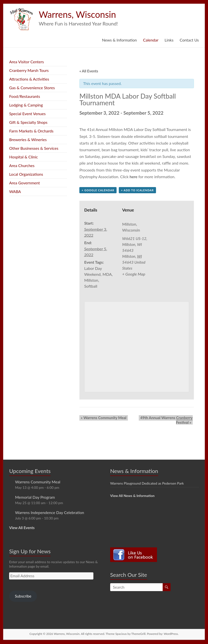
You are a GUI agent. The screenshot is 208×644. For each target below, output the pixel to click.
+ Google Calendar (98, 191)
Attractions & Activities (29, 79)
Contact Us (189, 40)
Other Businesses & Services (34, 148)
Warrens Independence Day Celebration (50, 513)
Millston (91, 281)
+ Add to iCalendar (137, 191)
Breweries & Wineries (28, 140)
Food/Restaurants (25, 96)
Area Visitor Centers (26, 62)
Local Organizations (26, 174)
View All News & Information (132, 496)
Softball (91, 287)
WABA (15, 191)
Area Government (25, 183)
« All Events (89, 71)
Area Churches (22, 165)
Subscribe (23, 596)
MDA (107, 275)
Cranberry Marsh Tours (29, 70)
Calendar (151, 40)
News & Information (120, 40)
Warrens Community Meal (102, 418)
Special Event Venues (27, 114)
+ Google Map (134, 274)
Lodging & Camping (26, 105)
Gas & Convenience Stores (32, 88)
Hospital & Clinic (24, 157)
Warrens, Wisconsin (77, 14)
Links (169, 40)
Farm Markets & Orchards (31, 131)
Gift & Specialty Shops (28, 122)
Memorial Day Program (35, 497)
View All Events (22, 528)
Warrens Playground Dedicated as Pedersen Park (147, 483)
